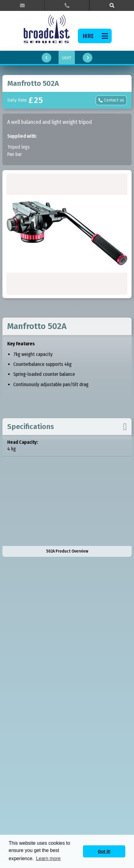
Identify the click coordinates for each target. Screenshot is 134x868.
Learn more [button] (48, 858)
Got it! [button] (104, 851)
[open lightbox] (67, 234)
